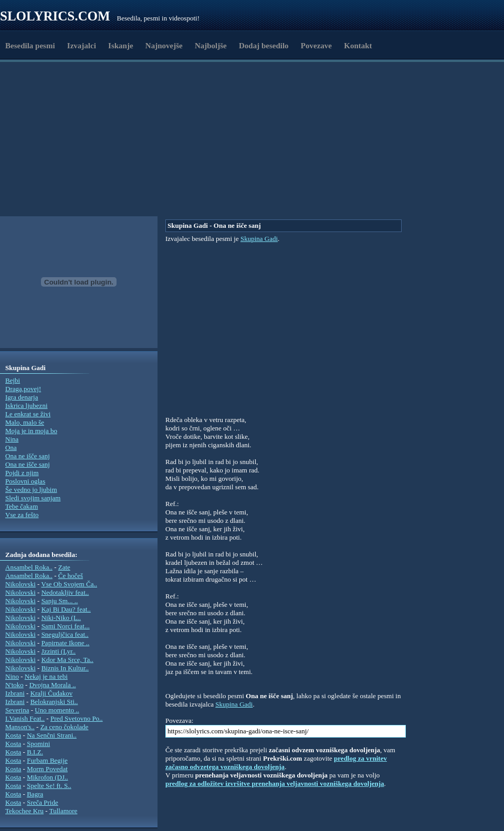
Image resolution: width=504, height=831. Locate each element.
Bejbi (13, 380)
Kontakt (358, 46)
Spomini (38, 744)
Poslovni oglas (25, 481)
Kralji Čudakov (52, 693)
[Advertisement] (110, 191)
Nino (12, 676)
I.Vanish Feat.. (25, 718)
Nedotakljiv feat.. (65, 592)
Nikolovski (20, 584)
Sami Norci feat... (66, 626)
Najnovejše (164, 46)
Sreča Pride (43, 802)
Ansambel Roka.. (29, 567)
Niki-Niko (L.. (61, 618)
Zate (64, 567)
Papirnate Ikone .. (66, 643)
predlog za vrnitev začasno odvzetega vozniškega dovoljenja (276, 762)
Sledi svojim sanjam (33, 498)
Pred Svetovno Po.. (77, 718)
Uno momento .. (57, 710)
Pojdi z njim (22, 473)
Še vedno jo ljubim (31, 490)
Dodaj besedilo (264, 46)
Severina (17, 710)
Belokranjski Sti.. (54, 702)
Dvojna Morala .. (53, 685)
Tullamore (64, 811)
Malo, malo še (25, 422)
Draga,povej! (23, 389)
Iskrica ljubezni (27, 406)
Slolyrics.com (55, 16)
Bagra (35, 794)
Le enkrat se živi (28, 414)
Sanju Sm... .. (60, 601)
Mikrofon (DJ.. (47, 777)
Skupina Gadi (259, 239)
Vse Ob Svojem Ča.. (69, 584)
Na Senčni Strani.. (52, 735)
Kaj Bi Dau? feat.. (66, 609)
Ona (11, 448)
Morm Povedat (47, 769)
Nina (12, 439)
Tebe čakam (22, 506)
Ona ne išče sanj (28, 456)
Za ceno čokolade (65, 727)
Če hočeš (71, 576)
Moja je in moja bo (31, 431)
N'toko (14, 685)
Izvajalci (82, 46)
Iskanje (121, 46)
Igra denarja (22, 397)
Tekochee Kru (24, 811)
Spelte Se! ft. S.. (49, 786)
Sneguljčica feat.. (65, 634)
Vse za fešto (22, 515)
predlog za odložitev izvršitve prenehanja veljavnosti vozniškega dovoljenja (275, 783)
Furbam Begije (47, 760)
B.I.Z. (35, 752)
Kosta (13, 735)
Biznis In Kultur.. (65, 668)
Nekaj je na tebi (46, 676)
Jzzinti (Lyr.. (59, 651)
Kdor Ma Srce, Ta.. (67, 660)
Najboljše (211, 46)
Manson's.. (20, 727)
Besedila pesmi (30, 46)
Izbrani (15, 693)
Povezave (316, 46)
